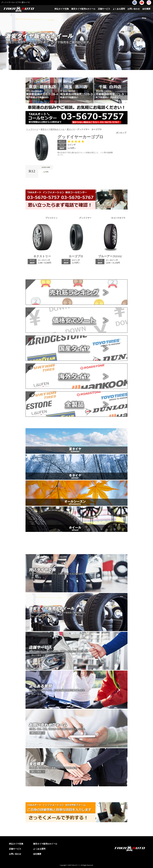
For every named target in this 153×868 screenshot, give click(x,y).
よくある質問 (119, 9)
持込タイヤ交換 (62, 9)
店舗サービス (104, 9)
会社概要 (146, 9)
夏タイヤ (71, 129)
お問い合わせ (134, 9)
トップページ (32, 129)
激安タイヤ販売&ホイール (83, 9)
